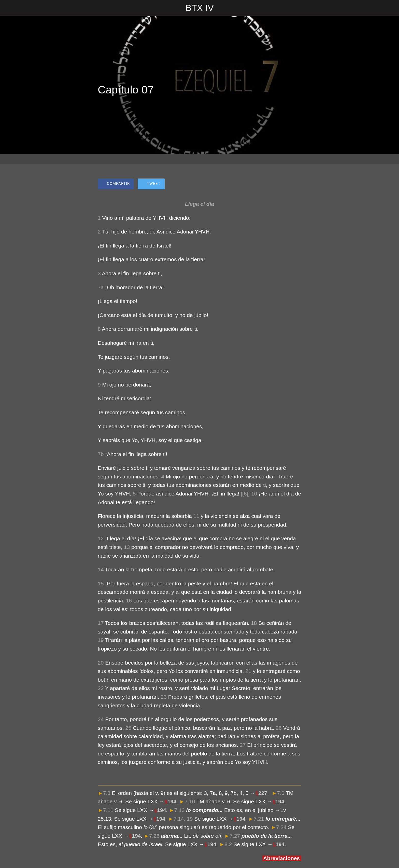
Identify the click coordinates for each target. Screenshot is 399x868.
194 (172, 801)
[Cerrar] (10, 8)
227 (263, 793)
